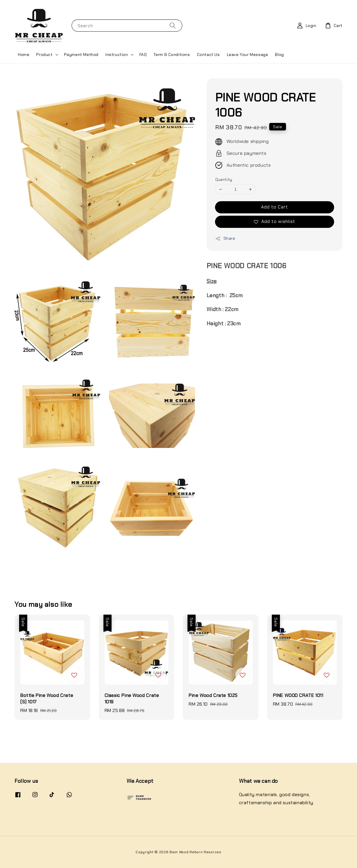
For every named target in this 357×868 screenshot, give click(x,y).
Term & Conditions (172, 55)
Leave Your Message (248, 55)
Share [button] (225, 238)
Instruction (117, 55)
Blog (279, 55)
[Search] (173, 25)
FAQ (143, 55)
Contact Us (208, 55)
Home (24, 55)
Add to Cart (275, 207)
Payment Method (81, 55)
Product (44, 55)
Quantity (224, 180)
